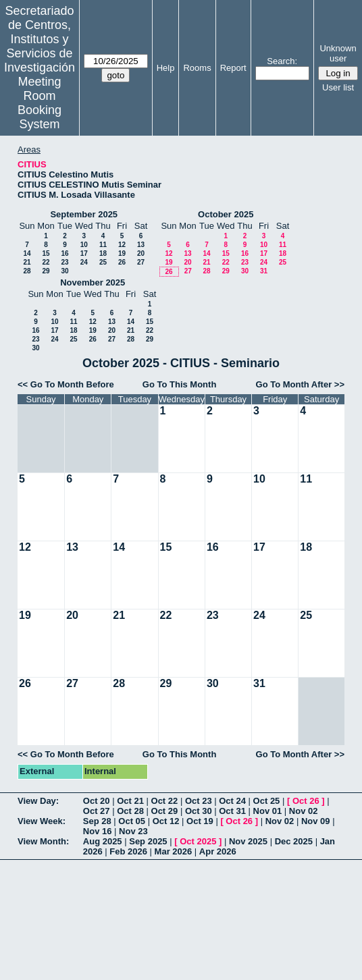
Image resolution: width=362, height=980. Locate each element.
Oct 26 (306, 801)
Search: (282, 61)
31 (264, 271)
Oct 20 (97, 801)
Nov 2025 (248, 841)
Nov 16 (98, 831)
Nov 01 (268, 811)
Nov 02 (304, 811)
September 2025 (84, 214)
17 (84, 253)
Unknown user (338, 53)
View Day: (38, 801)
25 (103, 262)
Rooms (197, 68)
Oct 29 (165, 811)
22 (46, 262)
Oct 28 (130, 811)
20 (141, 253)
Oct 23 (199, 801)
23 (64, 262)
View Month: (43, 841)
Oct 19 (200, 821)
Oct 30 (199, 811)
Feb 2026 (128, 851)
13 (141, 245)
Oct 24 (232, 801)
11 (103, 245)
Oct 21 (130, 801)
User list (338, 87)
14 (27, 253)
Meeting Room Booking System (40, 103)
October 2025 (226, 214)
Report (233, 68)
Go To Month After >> (300, 384)
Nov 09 (316, 821)
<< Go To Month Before (66, 384)
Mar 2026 (174, 851)
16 (64, 253)
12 (122, 245)
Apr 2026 (218, 851)
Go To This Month (180, 384)
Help (166, 68)
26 (122, 262)
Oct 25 (267, 801)
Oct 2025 (198, 841)
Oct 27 (97, 811)
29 (46, 271)
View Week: (42, 821)
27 (141, 262)
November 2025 (93, 282)
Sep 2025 (148, 841)
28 (27, 271)
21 (27, 262)
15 (46, 253)
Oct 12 (166, 821)
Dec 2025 (294, 841)
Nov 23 (133, 831)
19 (122, 253)
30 (64, 271)
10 (84, 245)
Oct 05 (132, 821)
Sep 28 (97, 821)
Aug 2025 (103, 841)
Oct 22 (165, 801)
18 (103, 253)
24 (84, 262)
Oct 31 (232, 811)
